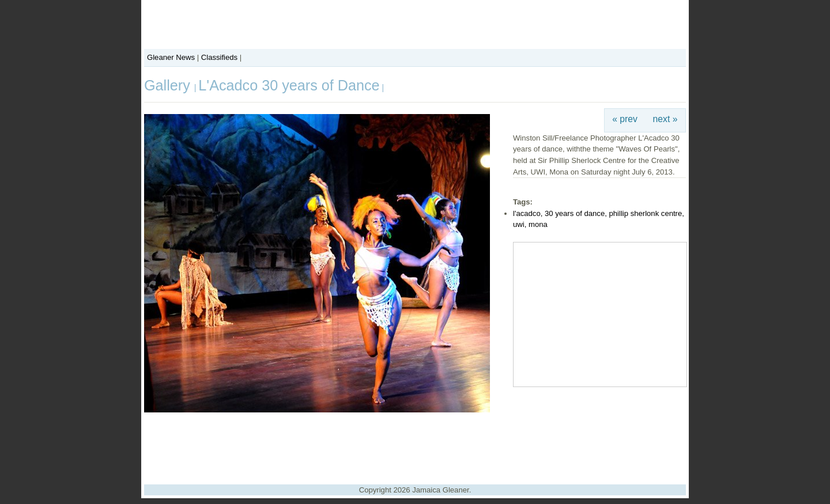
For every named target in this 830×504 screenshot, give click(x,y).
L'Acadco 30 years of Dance (289, 85)
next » (665, 119)
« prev (625, 119)
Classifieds (219, 57)
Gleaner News (171, 57)
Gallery (169, 85)
